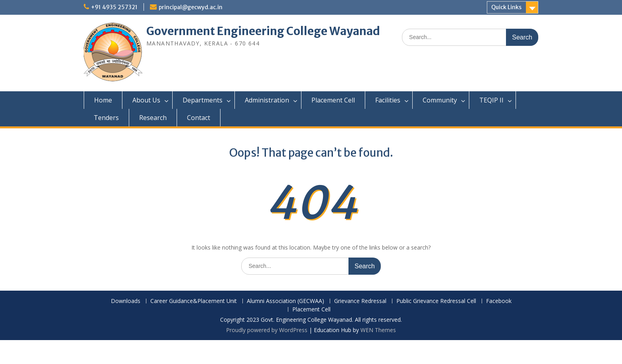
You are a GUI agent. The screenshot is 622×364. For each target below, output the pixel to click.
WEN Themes (378, 330)
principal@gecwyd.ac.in (191, 7)
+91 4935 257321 (114, 7)
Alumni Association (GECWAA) (285, 301)
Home (103, 100)
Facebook (499, 301)
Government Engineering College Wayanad (263, 31)
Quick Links (506, 7)
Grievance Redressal (360, 301)
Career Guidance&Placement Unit (194, 301)
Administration (267, 100)
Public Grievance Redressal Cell (436, 301)
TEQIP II (491, 100)
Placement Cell (333, 100)
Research (153, 118)
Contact (199, 118)
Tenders (106, 118)
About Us (146, 100)
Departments (203, 100)
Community (440, 100)
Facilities (388, 100)
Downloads (126, 301)
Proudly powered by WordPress (267, 330)
